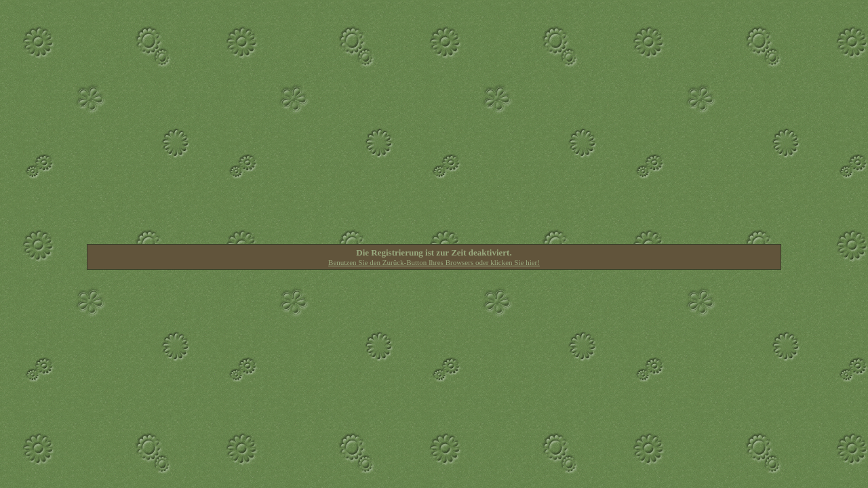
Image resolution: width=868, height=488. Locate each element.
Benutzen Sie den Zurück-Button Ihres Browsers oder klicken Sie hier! (434, 262)
